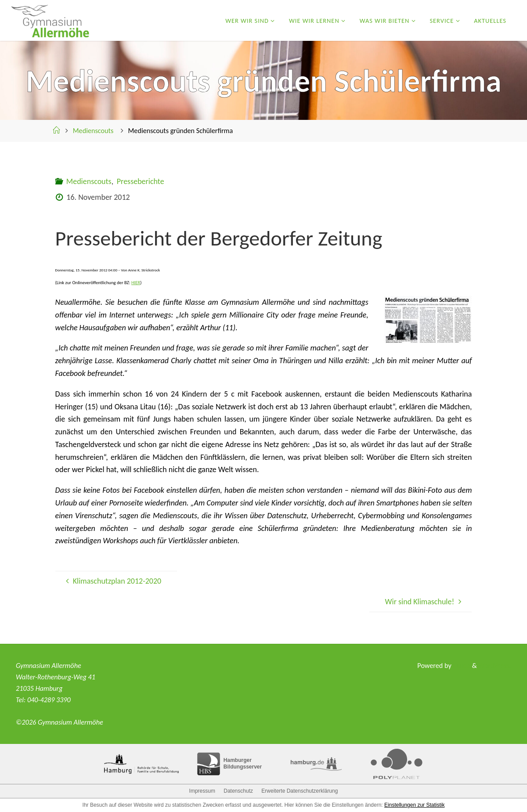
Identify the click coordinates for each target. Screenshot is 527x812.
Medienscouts (93, 131)
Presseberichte (141, 181)
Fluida (461, 666)
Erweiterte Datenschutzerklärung (300, 791)
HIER (136, 283)
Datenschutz (238, 791)
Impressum (202, 791)
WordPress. (495, 666)
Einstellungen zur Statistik (414, 805)
